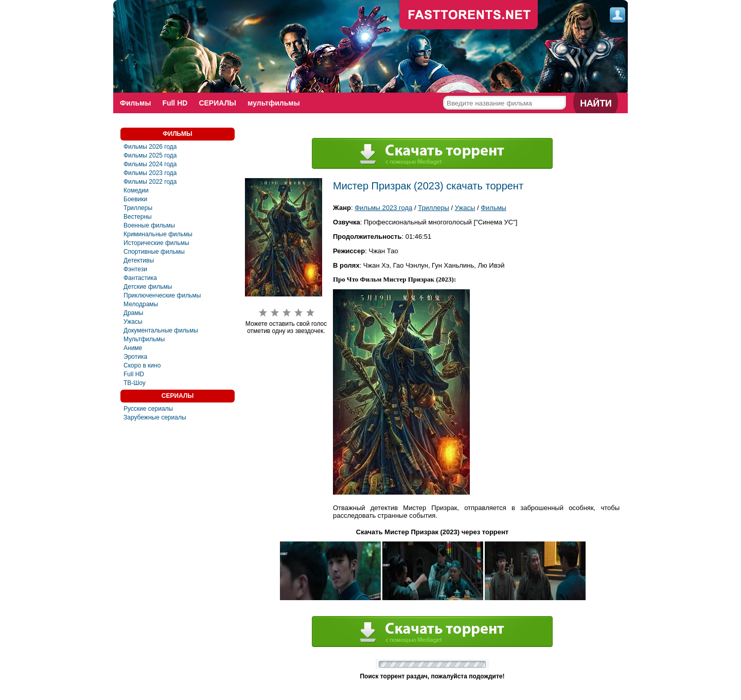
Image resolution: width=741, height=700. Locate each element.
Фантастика (140, 278)
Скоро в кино (142, 365)
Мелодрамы (141, 304)
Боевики (135, 199)
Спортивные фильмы (154, 252)
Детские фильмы (148, 287)
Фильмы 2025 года (150, 155)
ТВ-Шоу (135, 383)
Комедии (136, 190)
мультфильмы (274, 103)
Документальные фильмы (161, 330)
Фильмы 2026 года (150, 147)
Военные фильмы (149, 225)
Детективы (139, 260)
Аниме (133, 348)
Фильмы (135, 103)
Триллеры (138, 208)
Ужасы (133, 322)
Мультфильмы (144, 339)
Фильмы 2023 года (150, 173)
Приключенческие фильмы (162, 295)
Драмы (133, 313)
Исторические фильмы (156, 243)
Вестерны (138, 217)
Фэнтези (135, 269)
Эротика (135, 357)
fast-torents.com (469, 15)
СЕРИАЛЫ (217, 103)
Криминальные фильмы (158, 234)
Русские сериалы (148, 409)
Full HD (175, 103)
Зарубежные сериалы (155, 417)
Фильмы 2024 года (150, 164)
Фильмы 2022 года (150, 182)
